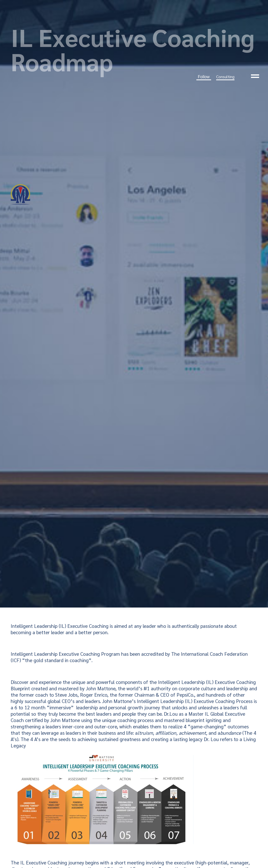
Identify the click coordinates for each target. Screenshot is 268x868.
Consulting (225, 77)
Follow (204, 77)
